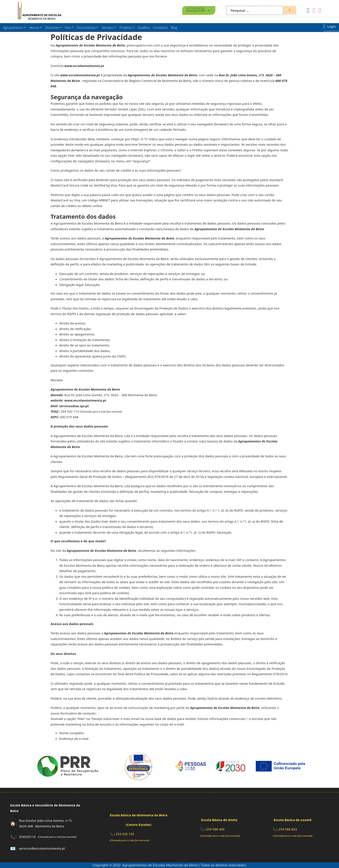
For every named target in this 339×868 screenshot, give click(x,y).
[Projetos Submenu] (134, 27)
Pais (68, 27)
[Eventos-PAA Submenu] (209, 10)
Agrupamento (13, 27)
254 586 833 (288, 829)
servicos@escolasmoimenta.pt (42, 848)
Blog (174, 27)
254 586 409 (215, 829)
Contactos (160, 27)
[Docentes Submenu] (61, 27)
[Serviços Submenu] (115, 27)
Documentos (86, 27)
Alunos (34, 27)
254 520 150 (125, 834)
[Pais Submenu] (73, 27)
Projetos (126, 27)
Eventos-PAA (196, 10)
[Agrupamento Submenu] (25, 27)
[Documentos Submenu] (97, 27)
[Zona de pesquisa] (290, 10)
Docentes (52, 27)
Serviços (108, 27)
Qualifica (144, 27)
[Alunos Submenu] (41, 27)
